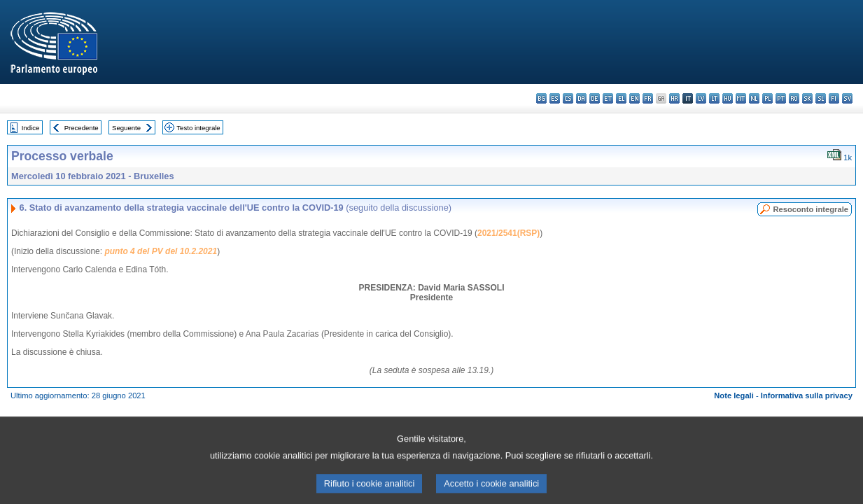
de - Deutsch (595, 98)
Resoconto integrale (811, 209)
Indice (31, 128)
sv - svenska (847, 98)
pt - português (781, 98)
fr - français (648, 98)
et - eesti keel (608, 98)
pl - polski (767, 98)
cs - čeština (568, 98)
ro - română (794, 98)
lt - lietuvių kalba (714, 98)
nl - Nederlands (754, 98)
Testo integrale (198, 128)
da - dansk (581, 98)
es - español (555, 98)
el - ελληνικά (621, 98)
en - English (634, 98)
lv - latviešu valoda (701, 98)
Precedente (82, 128)
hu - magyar (728, 98)
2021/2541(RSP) (508, 233)
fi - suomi (834, 98)
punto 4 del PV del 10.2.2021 (161, 251)
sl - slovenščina (821, 98)
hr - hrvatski (674, 98)
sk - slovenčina (807, 98)
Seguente (126, 128)
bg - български (541, 98)
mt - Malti (741, 98)
